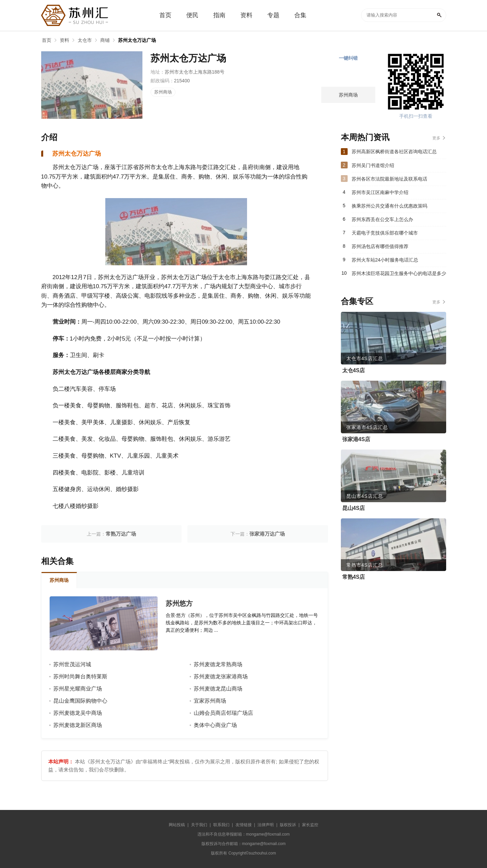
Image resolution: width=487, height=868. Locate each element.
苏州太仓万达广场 (137, 40)
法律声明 (266, 825)
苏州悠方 (179, 603)
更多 (436, 138)
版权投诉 (288, 825)
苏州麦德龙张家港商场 (221, 676)
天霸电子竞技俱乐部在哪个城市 (385, 233)
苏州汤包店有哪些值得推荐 (380, 246)
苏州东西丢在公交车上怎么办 (382, 219)
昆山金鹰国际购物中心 (80, 701)
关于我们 (199, 825)
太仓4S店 (354, 370)
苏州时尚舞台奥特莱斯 (80, 676)
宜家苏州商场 (210, 701)
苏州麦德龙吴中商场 (78, 713)
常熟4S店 (354, 577)
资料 (64, 40)
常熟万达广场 (121, 534)
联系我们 (221, 825)
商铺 (105, 40)
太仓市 (85, 40)
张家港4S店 (356, 439)
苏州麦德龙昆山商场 (218, 689)
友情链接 (244, 825)
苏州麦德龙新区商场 (78, 725)
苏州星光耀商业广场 (78, 689)
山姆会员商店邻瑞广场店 (223, 713)
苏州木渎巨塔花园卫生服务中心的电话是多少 (399, 273)
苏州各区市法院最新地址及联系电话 (389, 179)
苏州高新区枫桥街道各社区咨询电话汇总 (394, 152)
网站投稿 (177, 825)
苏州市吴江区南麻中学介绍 (380, 192)
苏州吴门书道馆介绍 (373, 165)
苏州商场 (163, 92)
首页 (47, 40)
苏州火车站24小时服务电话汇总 (385, 260)
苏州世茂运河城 (72, 664)
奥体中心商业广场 (215, 725)
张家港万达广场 (267, 534)
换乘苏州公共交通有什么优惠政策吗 (389, 206)
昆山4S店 (354, 508)
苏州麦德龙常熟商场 (218, 664)
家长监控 (310, 825)
